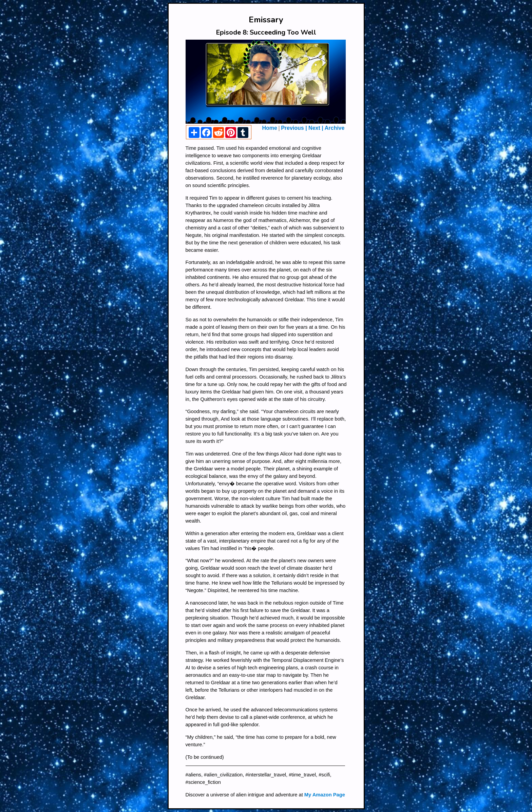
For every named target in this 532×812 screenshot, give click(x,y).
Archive (335, 128)
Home (270, 128)
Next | (316, 128)
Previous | (295, 128)
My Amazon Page (325, 795)
